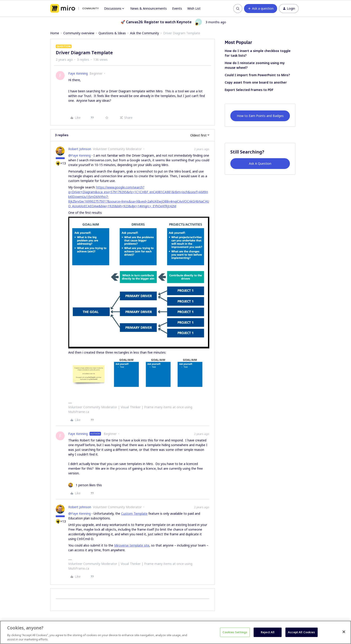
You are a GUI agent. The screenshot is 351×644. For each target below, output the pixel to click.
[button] (261, 9)
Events (177, 8)
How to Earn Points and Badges (260, 116)
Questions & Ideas (112, 33)
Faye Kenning (78, 73)
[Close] (344, 632)
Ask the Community (144, 33)
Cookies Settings (235, 632)
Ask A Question (260, 163)
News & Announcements (149, 8)
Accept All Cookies (301, 632)
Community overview (79, 33)
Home (55, 33)
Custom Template (134, 513)
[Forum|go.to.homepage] (74, 9)
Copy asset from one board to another (256, 82)
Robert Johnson (80, 149)
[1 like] (85, 485)
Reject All (268, 632)
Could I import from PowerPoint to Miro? (257, 75)
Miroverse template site (132, 545)
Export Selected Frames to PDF (249, 90)
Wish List (194, 8)
